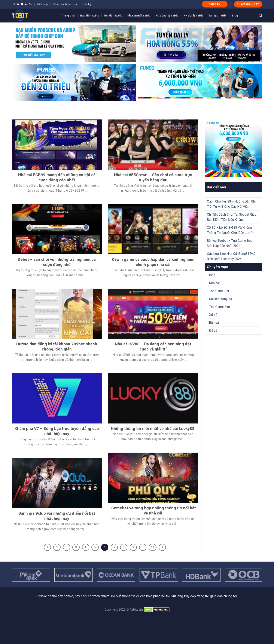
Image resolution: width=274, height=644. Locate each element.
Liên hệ (87, 4)
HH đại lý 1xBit (193, 16)
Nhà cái (214, 283)
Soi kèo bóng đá (221, 299)
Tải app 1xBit (217, 16)
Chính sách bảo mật (66, 4)
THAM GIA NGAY (248, 4)
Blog (235, 16)
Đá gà (213, 331)
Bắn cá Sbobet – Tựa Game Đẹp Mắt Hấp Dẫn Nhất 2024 (230, 243)
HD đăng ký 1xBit (167, 16)
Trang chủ (68, 16)
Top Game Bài (219, 291)
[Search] (261, 16)
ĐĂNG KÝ (215, 4)
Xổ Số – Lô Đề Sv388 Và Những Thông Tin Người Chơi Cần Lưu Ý (230, 230)
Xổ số (213, 315)
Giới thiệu (43, 4)
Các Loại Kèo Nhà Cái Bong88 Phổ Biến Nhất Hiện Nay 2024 (231, 256)
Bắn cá (214, 323)
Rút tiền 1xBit (113, 16)
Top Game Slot (220, 307)
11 (153, 547)
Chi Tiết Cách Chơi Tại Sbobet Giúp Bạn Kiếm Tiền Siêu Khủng (232, 217)
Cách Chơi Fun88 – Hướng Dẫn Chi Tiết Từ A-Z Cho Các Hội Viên (231, 204)
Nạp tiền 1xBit (89, 16)
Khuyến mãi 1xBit (139, 16)
